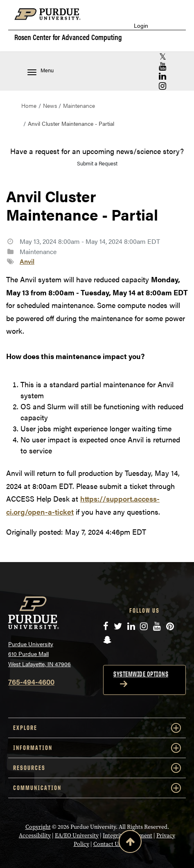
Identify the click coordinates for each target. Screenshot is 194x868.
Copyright (38, 827)
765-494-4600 (31, 682)
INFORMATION (97, 748)
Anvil (27, 261)
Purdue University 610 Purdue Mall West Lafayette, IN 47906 (39, 654)
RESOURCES (97, 768)
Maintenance (79, 105)
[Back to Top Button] (130, 843)
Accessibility (35, 836)
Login (141, 26)
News (50, 105)
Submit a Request (97, 163)
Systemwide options (141, 674)
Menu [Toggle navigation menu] (41, 71)
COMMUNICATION (97, 788)
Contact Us (107, 844)
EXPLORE (97, 728)
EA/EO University (77, 836)
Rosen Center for (68, 37)
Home (29, 105)
